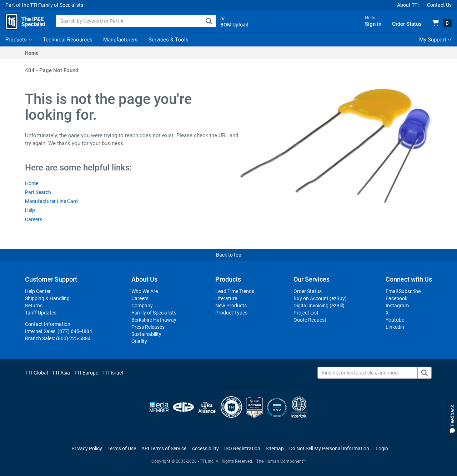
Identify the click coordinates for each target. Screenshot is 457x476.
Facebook (396, 299)
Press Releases (148, 327)
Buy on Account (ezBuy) (320, 299)
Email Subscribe (403, 292)
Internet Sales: (59, 332)
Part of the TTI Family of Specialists (44, 5)
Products (16, 40)
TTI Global (37, 373)
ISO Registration (242, 449)
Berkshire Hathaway (154, 320)
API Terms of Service (164, 449)
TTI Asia (61, 373)
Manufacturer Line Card (51, 202)
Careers (34, 220)
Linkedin (395, 327)
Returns (34, 306)
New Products (231, 306)
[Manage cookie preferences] (329, 449)
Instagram (397, 306)
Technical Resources (68, 40)
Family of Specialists (154, 313)
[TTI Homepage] (26, 21)
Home (32, 53)
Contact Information (48, 324)
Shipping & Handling (47, 299)
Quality (139, 342)
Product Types (231, 313)
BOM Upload (236, 25)
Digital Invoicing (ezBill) (319, 306)
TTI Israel (113, 373)
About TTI (408, 5)
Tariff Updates (41, 313)
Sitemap (275, 449)
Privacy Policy (87, 449)
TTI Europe (86, 373)
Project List (306, 313)
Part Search (38, 193)
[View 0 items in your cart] (442, 24)
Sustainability (146, 334)
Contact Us (439, 5)
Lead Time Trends (235, 292)
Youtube (395, 320)
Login (382, 449)
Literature (226, 299)
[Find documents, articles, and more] (375, 373)
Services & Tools (169, 40)
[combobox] (137, 21)
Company (142, 306)
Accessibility (205, 449)
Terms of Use (122, 449)
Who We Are (145, 292)
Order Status (308, 292)
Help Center (38, 292)
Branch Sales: (58, 339)
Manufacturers (120, 40)
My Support (435, 40)
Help (30, 211)
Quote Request (310, 320)
